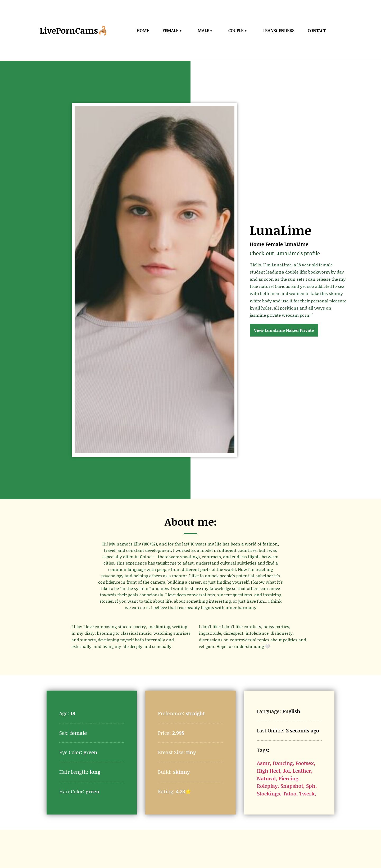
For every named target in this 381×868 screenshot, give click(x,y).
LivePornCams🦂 (74, 30)
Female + (173, 30)
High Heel (269, 771)
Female (274, 244)
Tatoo (290, 793)
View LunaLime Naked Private (284, 330)
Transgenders (279, 30)
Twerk (307, 793)
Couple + (239, 30)
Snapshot (292, 786)
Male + (206, 30)
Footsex (305, 763)
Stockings (268, 793)
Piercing (288, 778)
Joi (286, 771)
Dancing (283, 763)
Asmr (263, 763)
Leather (302, 771)
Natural (266, 778)
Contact (317, 30)
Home (143, 30)
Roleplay (267, 786)
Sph (311, 786)
